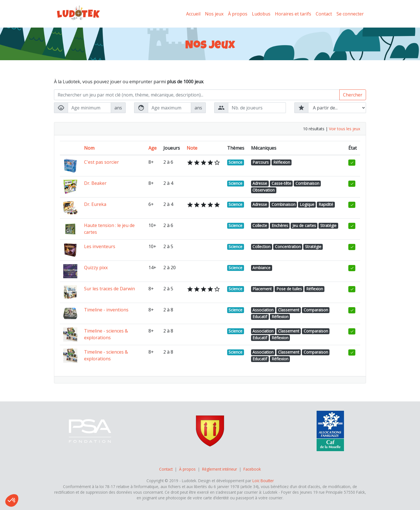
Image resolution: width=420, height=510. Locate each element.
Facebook (252, 469)
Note (192, 148)
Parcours (261, 162)
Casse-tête (281, 183)
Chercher (353, 95)
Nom (89, 148)
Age (153, 148)
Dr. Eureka (95, 204)
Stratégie (328, 225)
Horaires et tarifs (293, 14)
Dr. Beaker (95, 183)
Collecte (260, 225)
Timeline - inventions (106, 310)
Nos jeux (214, 14)
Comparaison (316, 310)
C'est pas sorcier (101, 162)
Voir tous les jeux (345, 129)
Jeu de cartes (304, 225)
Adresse (260, 183)
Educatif (260, 317)
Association (263, 310)
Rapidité (326, 204)
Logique (307, 204)
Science (235, 162)
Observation (264, 190)
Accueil (193, 14)
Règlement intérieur (220, 469)
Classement (289, 310)
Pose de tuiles (289, 289)
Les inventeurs (100, 246)
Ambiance (261, 268)
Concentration (288, 247)
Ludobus (261, 14)
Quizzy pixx (96, 268)
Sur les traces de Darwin (109, 289)
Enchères (280, 225)
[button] (12, 500)
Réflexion (282, 162)
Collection (261, 247)
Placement (262, 289)
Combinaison (307, 183)
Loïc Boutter (263, 481)
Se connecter (350, 14)
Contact (324, 14)
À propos (238, 14)
